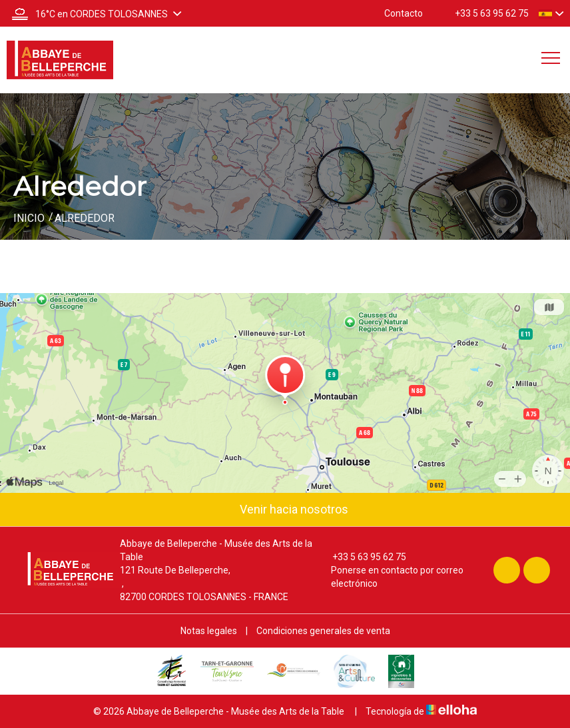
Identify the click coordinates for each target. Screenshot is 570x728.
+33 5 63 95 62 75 (362, 557)
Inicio (29, 218)
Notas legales (209, 631)
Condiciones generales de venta (323, 631)
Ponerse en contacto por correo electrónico (390, 577)
